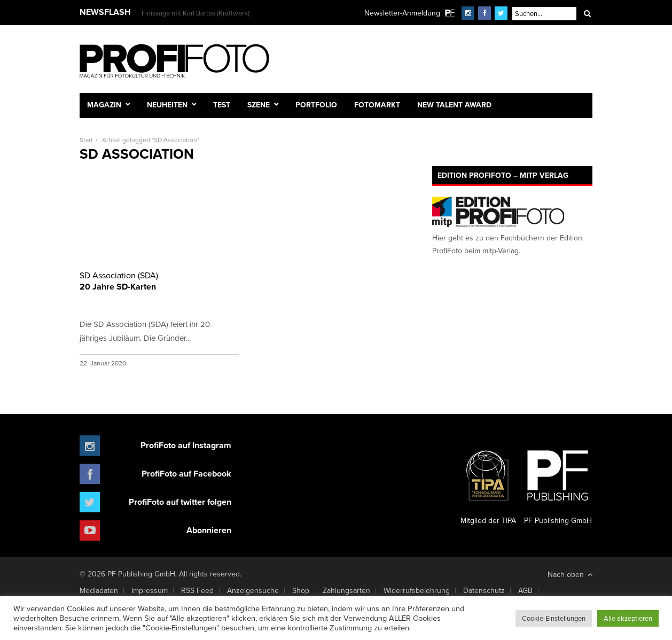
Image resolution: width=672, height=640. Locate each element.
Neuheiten (167, 105)
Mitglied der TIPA (488, 483)
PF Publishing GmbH (558, 483)
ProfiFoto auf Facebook (186, 474)
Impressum (150, 590)
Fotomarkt (377, 105)
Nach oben (570, 574)
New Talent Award (454, 105)
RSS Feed (197, 590)
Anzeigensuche (253, 590)
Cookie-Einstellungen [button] (554, 618)
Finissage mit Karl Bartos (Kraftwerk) (196, 13)
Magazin (104, 105)
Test (222, 105)
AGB (525, 590)
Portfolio (316, 105)
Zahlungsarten (346, 590)
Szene (259, 105)
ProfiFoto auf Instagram (186, 445)
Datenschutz (484, 590)
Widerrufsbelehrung (417, 590)
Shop (301, 590)
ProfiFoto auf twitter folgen (180, 502)
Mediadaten (99, 590)
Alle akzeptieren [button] (628, 618)
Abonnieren (209, 530)
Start (86, 140)
